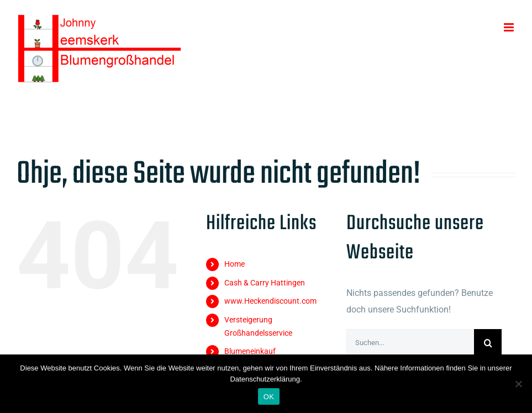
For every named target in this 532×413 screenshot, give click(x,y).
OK (269, 397)
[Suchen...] (410, 343)
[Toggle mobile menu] (510, 27)
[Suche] (488, 343)
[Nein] (518, 384)
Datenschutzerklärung (265, 379)
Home (235, 264)
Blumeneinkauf (250, 351)
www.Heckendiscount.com (270, 301)
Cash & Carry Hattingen (265, 283)
